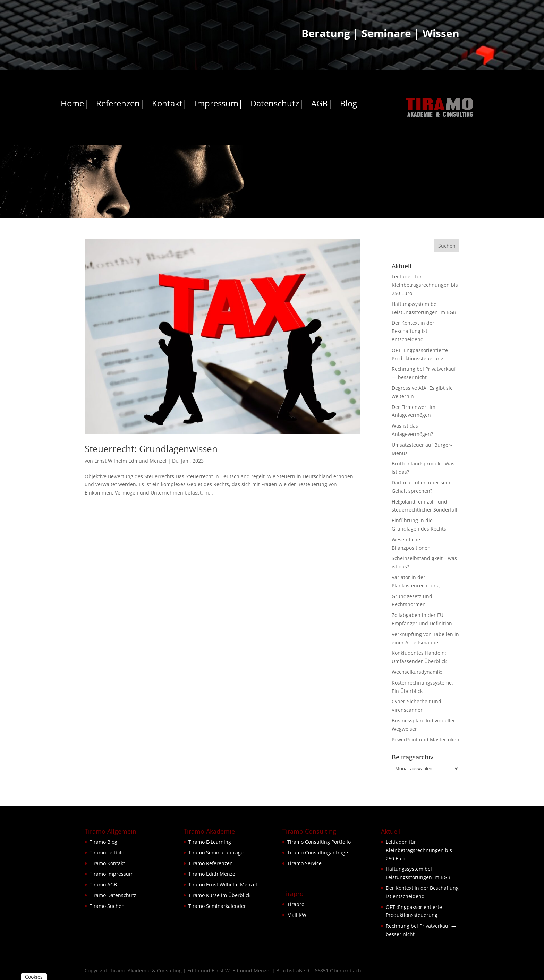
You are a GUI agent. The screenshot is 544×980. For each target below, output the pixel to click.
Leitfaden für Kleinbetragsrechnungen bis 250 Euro (425, 285)
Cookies (34, 977)
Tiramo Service (304, 863)
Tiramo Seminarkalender (217, 906)
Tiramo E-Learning (210, 842)
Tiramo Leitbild (107, 853)
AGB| (322, 105)
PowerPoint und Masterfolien (426, 740)
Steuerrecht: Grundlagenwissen (151, 449)
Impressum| (219, 105)
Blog (348, 105)
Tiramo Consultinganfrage (318, 853)
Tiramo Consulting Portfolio (319, 842)
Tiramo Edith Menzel (212, 874)
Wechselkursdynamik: (417, 672)
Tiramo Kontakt (107, 863)
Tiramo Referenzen (211, 863)
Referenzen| (120, 105)
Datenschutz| (277, 105)
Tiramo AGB (103, 884)
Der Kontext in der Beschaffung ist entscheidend (413, 331)
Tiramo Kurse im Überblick (219, 895)
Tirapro (296, 904)
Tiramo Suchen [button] (107, 906)
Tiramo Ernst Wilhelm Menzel (223, 884)
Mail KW (297, 915)
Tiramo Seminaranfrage (216, 853)
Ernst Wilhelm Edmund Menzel (130, 461)
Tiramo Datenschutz (113, 895)
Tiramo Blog (103, 842)
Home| (75, 105)
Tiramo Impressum (112, 874)
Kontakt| (169, 105)
